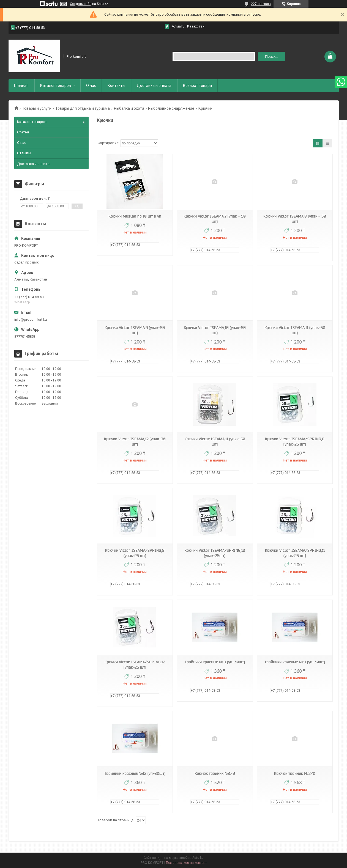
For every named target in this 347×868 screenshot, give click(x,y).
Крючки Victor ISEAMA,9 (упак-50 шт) (135, 330)
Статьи (23, 132)
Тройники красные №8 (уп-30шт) (215, 662)
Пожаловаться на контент (186, 863)
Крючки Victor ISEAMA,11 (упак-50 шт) (295, 330)
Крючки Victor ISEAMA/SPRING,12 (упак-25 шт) (135, 665)
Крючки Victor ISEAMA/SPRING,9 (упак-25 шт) (135, 553)
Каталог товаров (56, 86)
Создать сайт (80, 4)
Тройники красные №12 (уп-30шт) (135, 773)
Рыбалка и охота (129, 108)
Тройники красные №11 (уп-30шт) (295, 662)
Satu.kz (198, 858)
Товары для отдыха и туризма (83, 108)
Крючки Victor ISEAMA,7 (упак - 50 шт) (215, 219)
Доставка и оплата (154, 86)
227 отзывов (261, 4)
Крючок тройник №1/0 (215, 773)
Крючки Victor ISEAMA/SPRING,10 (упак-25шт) (215, 553)
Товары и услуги (37, 108)
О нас (91, 86)
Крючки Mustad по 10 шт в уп (135, 216)
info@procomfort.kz (31, 319)
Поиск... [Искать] (272, 57)
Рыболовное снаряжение (171, 108)
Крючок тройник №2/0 (295, 773)
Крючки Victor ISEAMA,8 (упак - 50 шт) (295, 219)
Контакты (116, 86)
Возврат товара (197, 86)
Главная (21, 86)
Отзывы (24, 153)
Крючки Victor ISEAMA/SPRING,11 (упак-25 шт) (295, 553)
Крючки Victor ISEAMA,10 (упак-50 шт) (215, 330)
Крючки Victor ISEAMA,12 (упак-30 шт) (135, 442)
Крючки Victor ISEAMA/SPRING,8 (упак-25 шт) (295, 442)
